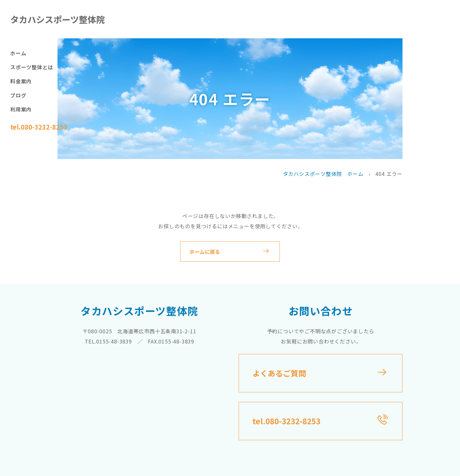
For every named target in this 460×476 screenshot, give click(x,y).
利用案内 (21, 109)
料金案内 (21, 81)
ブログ (18, 95)
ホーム (18, 53)
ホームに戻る (205, 252)
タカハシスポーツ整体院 (57, 19)
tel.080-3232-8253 (39, 127)
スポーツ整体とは (32, 67)
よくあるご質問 (279, 373)
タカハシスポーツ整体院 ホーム (323, 174)
